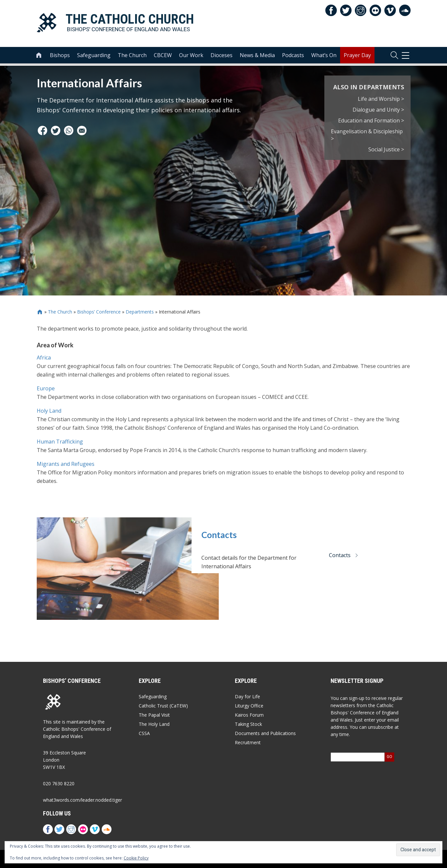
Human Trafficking (60, 442)
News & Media (257, 56)
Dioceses (222, 56)
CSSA (144, 733)
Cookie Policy (136, 858)
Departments (140, 312)
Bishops (60, 56)
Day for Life (247, 696)
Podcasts (293, 56)
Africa (44, 358)
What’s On (324, 56)
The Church (132, 56)
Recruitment (248, 742)
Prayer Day (357, 56)
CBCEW (163, 56)
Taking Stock (248, 724)
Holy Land (49, 411)
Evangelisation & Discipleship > (367, 135)
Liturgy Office (249, 706)
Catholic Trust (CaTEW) (163, 706)
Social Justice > (386, 149)
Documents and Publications (265, 733)
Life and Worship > (381, 99)
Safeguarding (94, 56)
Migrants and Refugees (66, 464)
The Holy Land (154, 724)
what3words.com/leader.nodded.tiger (82, 800)
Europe (46, 388)
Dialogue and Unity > (378, 110)
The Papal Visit (154, 715)
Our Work (191, 56)
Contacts (219, 535)
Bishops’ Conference (99, 312)
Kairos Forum (249, 715)
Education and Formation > (371, 120)
